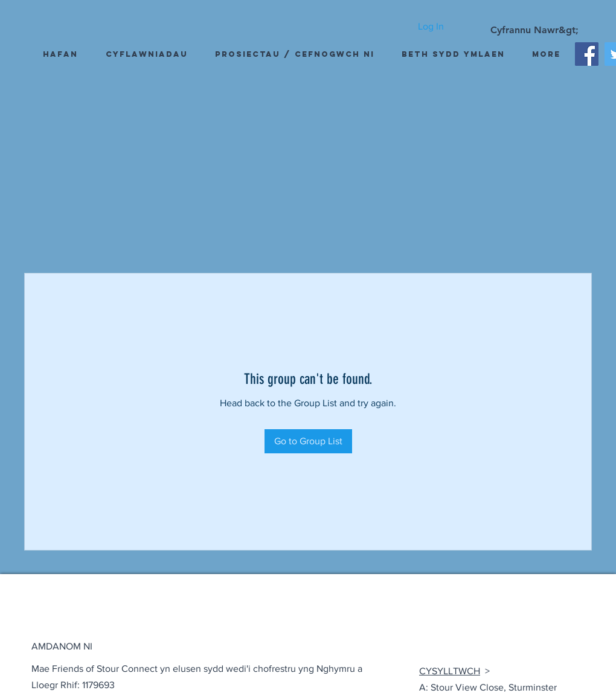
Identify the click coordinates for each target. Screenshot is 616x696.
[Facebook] (587, 54)
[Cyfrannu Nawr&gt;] (534, 30)
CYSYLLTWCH (450, 671)
